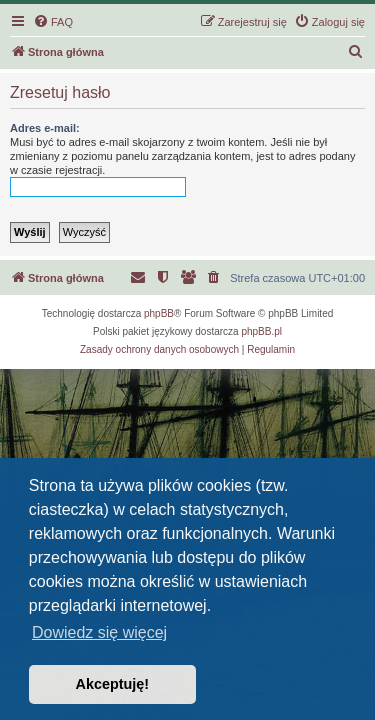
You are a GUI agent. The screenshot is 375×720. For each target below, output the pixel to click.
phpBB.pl (261, 331)
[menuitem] (53, 22)
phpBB (159, 313)
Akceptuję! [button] (113, 684)
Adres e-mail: (45, 128)
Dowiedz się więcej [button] (99, 632)
